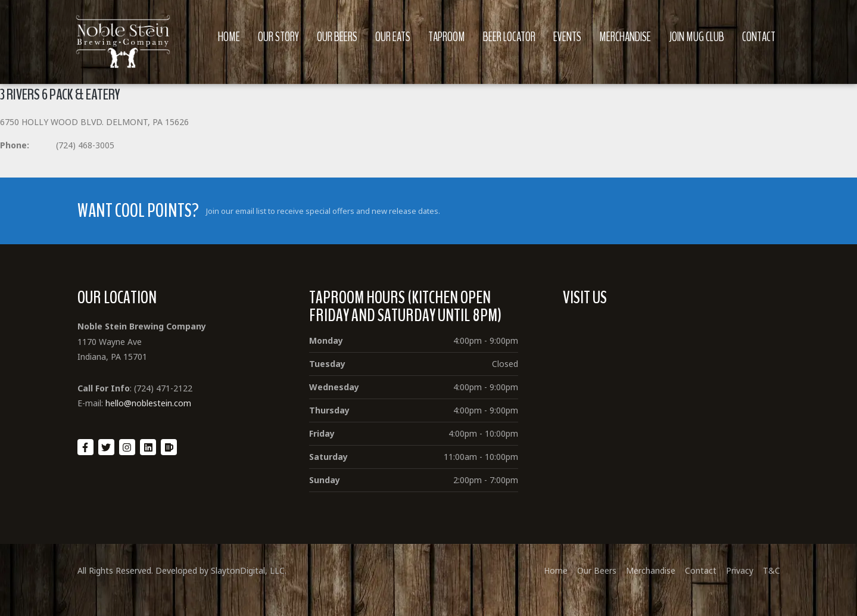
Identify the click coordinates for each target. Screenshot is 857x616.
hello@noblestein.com (148, 403)
